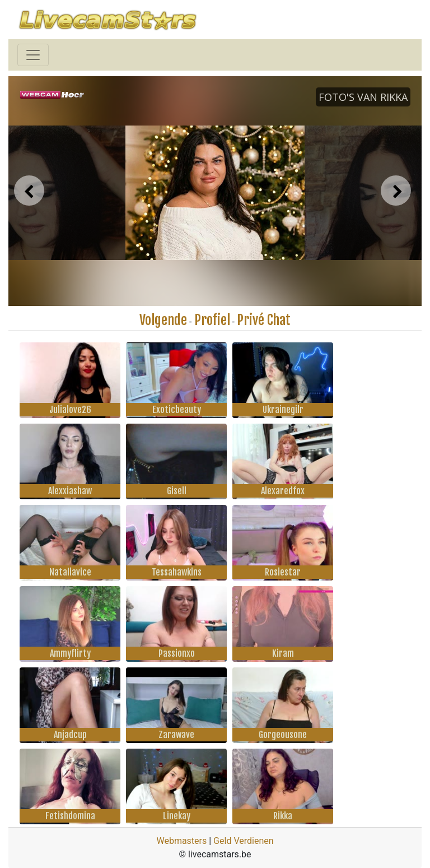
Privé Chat (264, 320)
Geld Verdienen (243, 841)
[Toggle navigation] (33, 55)
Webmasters (181, 841)
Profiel (212, 320)
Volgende (163, 320)
